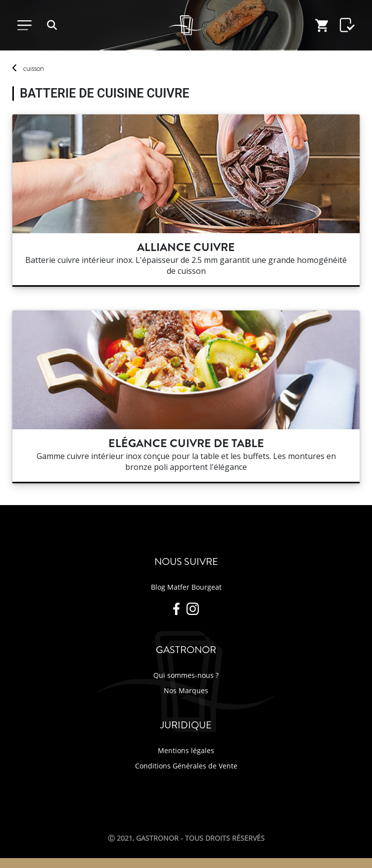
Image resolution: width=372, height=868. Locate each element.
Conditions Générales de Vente (186, 766)
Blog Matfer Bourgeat (186, 587)
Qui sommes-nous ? (186, 675)
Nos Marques (186, 690)
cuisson (34, 68)
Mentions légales (186, 750)
